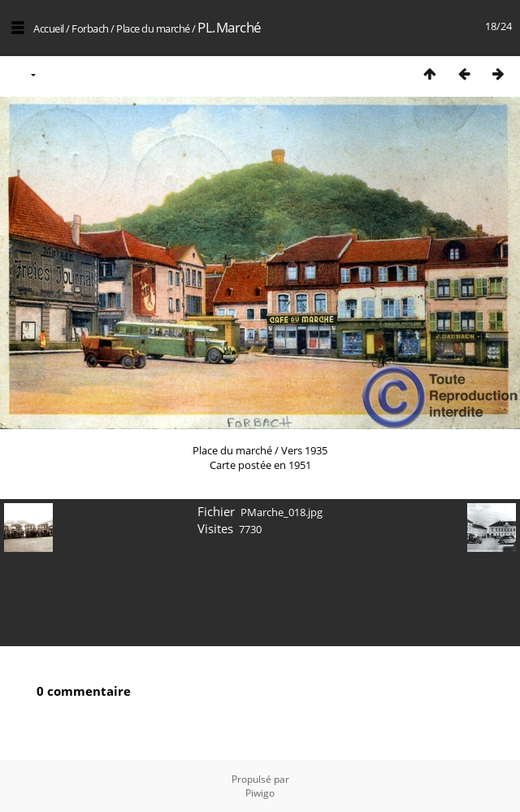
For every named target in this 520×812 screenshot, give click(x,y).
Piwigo (260, 793)
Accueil (49, 28)
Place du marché (153, 28)
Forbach (90, 28)
